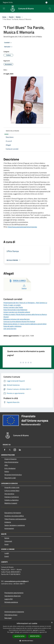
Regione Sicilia (8, 2)
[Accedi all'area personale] (46, 3)
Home (4, 17)
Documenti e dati (10, 478)
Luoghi (7, 553)
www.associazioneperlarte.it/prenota (25, 227)
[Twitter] (10, 450)
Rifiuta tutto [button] (35, 636)
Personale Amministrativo (13, 475)
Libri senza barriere (10, 329)
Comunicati (8, 541)
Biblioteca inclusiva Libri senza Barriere (17, 319)
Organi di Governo (10, 459)
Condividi (8, 43)
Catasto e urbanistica (11, 500)
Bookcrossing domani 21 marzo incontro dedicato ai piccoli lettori (25, 324)
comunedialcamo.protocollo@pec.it (16, 581)
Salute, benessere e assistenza (15, 525)
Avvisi (6, 544)
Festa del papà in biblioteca (12, 326)
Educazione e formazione (13, 513)
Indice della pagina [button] (12, 131)
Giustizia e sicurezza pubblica (14, 516)
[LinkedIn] (20, 450)
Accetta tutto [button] (19, 636)
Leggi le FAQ (9, 599)
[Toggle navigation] (4, 8)
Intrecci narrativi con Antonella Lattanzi (17, 312)
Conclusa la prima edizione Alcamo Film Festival (19, 322)
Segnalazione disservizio (13, 596)
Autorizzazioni (9, 528)
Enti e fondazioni (10, 468)
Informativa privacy (11, 615)
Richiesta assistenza (11, 602)
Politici (7, 471)
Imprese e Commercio (12, 497)
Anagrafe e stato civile (12, 487)
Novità (11, 17)
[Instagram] (15, 450)
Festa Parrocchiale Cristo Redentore (15, 310)
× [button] (52, 623)
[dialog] (27, 632)
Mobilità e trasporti (11, 503)
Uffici (6, 465)
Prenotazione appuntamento (14, 593)
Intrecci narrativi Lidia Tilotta (13, 307)
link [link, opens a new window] (46, 632)
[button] (27, 641)
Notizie (18, 17)
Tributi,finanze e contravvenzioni (15, 519)
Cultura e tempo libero (12, 491)
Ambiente (8, 522)
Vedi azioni (9, 47)
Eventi (7, 556)
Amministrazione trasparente (14, 612)
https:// (10, 227)
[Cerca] (50, 9)
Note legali (8, 618)
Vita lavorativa (9, 494)
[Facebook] (5, 450)
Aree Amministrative (11, 462)
